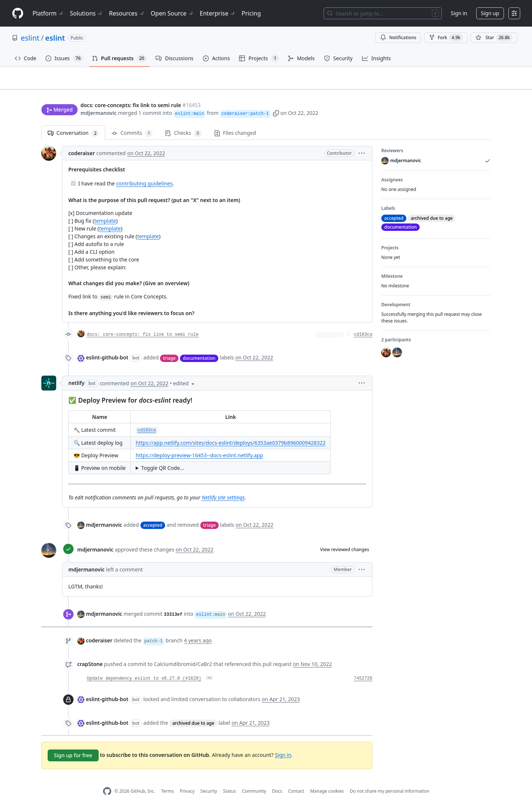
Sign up (490, 13)
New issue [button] (468, 83)
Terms (168, 780)
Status (230, 780)
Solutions (86, 13)
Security (209, 780)
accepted (153, 513)
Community (254, 780)
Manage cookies (327, 780)
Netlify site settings (223, 486)
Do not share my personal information (390, 780)
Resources (127, 13)
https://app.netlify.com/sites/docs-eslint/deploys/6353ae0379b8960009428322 (231, 431)
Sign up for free (73, 743)
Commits (132, 122)
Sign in (459, 13)
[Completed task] (73, 172)
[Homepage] (18, 13)
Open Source (172, 13)
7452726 (363, 667)
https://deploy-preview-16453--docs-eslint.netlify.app (199, 444)
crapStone (90, 652)
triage (169, 346)
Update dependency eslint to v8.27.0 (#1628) (144, 667)
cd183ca (363, 323)
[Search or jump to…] (383, 13)
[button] (276, 99)
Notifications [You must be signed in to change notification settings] (398, 37)
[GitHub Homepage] (107, 780)
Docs (277, 780)
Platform (48, 13)
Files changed (235, 121)
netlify (76, 371)
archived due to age (193, 711)
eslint (30, 38)
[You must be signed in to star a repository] (494, 38)
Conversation (73, 122)
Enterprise (218, 13)
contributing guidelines (144, 172)
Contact (296, 780)
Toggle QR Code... (163, 456)
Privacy (187, 780)
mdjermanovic (99, 99)
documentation (199, 346)
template (105, 209)
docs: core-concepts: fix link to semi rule (143, 323)
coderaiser (82, 142)
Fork (446, 38)
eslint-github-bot (107, 346)
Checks (183, 122)
